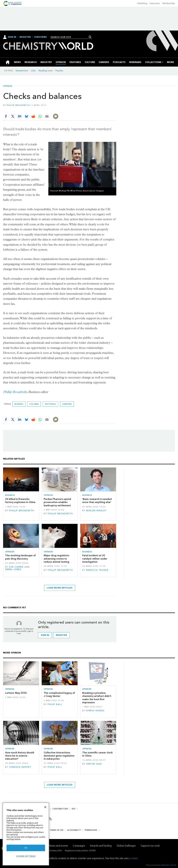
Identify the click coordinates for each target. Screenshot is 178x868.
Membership (169, 3)
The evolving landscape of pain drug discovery (20, 557)
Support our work (150, 846)
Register (25, 37)
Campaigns (79, 846)
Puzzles (59, 71)
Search (90, 37)
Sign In (12, 37)
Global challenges (126, 846)
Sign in (45, 635)
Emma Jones (13, 569)
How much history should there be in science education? (20, 756)
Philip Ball (55, 704)
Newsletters (22, 71)
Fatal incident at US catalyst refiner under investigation (95, 559)
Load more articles (60, 588)
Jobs (33, 71)
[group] (170, 62)
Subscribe (40, 37)
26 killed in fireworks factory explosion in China (20, 501)
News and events (58, 846)
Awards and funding (101, 846)
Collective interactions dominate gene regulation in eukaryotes (59, 756)
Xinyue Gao (94, 764)
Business (19, 404)
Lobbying (67, 404)
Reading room (46, 71)
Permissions (91, 830)
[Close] (45, 807)
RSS (74, 809)
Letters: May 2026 (16, 693)
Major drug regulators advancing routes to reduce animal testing (56, 559)
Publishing (142, 3)
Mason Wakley (96, 511)
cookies (134, 858)
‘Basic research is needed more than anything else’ (97, 501)
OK (26, 848)
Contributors (60, 809)
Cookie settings (26, 856)
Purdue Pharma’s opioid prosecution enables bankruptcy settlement (57, 502)
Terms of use (57, 830)
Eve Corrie (16, 567)
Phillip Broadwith (18, 105)
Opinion (8, 86)
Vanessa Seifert (20, 767)
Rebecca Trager (97, 570)
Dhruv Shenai (95, 711)
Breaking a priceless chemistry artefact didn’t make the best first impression (97, 698)
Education (155, 3)
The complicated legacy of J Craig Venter (59, 694)
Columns (34, 404)
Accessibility (74, 830)
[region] (26, 834)
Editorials (50, 404)
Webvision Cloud (169, 865)
